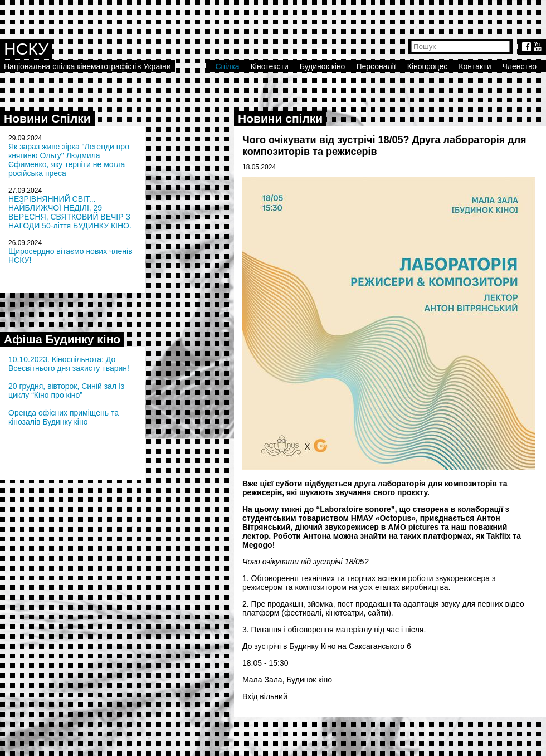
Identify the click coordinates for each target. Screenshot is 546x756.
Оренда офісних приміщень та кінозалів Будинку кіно (64, 417)
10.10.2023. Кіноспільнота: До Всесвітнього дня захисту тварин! (69, 364)
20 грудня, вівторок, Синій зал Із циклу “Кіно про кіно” (66, 391)
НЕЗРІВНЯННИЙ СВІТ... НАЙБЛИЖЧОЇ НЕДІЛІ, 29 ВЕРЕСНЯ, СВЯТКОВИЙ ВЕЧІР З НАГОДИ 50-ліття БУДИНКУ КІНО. (70, 212)
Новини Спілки (47, 118)
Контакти (475, 66)
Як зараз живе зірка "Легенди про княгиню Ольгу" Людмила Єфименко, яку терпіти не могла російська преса (69, 160)
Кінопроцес (428, 66)
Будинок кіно (323, 66)
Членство (520, 66)
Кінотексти (270, 66)
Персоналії (376, 66)
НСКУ (26, 49)
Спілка (227, 66)
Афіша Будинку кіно (62, 339)
